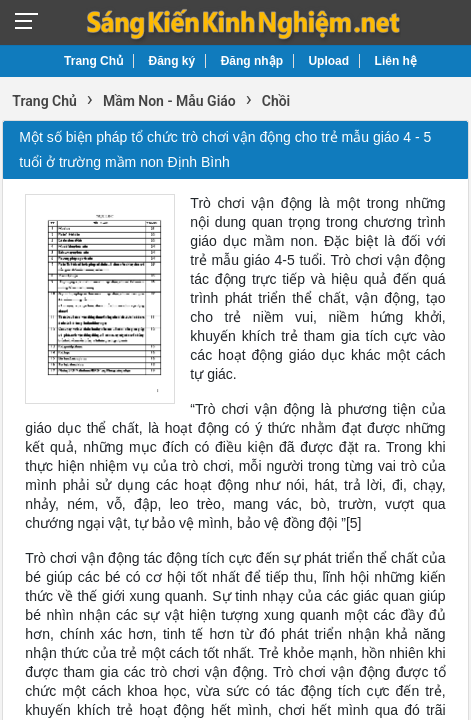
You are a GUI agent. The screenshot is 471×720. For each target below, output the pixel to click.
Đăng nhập (252, 61)
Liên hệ (396, 61)
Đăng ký (172, 61)
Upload (328, 61)
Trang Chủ (93, 61)
